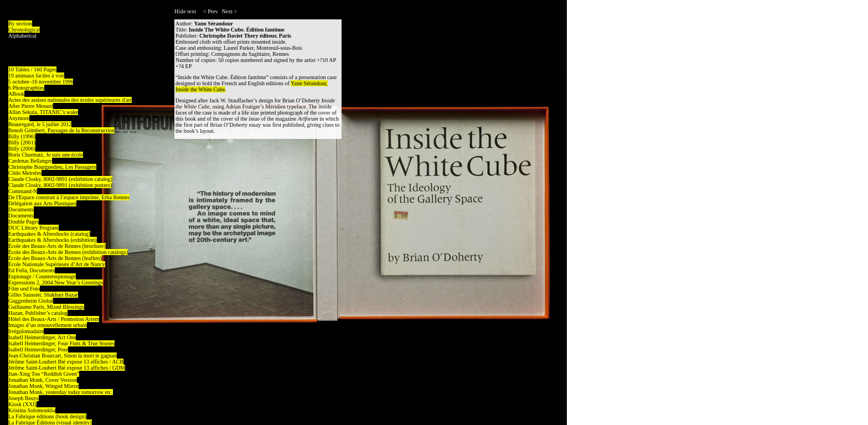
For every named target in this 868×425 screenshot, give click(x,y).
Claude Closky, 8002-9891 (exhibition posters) (60, 185)
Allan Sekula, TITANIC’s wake (43, 112)
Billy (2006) (22, 149)
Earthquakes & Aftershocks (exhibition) (53, 240)
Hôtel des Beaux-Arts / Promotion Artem (54, 319)
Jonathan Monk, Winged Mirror (43, 386)
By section (20, 24)
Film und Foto (24, 289)
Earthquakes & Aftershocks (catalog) (49, 234)
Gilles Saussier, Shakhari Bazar (43, 295)
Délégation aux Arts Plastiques (42, 203)
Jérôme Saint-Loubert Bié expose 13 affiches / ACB (66, 362)
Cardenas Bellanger (30, 161)
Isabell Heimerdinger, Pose (38, 349)
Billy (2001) (22, 142)
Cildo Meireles (25, 173)
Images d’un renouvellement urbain (48, 325)
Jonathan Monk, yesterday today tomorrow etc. (61, 392)
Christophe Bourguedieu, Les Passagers (52, 167)
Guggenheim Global (31, 301)
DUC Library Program (33, 228)
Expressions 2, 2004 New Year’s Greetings (56, 283)
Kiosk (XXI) (22, 404)
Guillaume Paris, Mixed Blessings (46, 307)
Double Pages (24, 222)
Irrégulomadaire (26, 331)
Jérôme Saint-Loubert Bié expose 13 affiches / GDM (67, 368)
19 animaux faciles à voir (36, 76)
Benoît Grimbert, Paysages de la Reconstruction (61, 130)
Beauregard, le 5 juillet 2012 (40, 124)
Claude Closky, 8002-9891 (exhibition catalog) (60, 179)
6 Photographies (26, 88)
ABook (16, 94)
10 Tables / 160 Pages (32, 69)
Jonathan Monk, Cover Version (43, 380)
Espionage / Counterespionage (42, 276)
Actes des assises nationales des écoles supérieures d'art (70, 100)
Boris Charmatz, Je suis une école (46, 155)
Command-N (23, 191)
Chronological (24, 30)
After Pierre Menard (31, 106)
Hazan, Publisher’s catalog (38, 313)
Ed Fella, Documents (32, 270)
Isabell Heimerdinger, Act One (42, 337)
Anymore (19, 118)
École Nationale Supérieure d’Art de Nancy (57, 264)
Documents (21, 209)
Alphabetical (22, 36)
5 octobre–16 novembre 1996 (41, 82)
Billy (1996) (22, 136)
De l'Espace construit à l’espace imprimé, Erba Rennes (69, 197)
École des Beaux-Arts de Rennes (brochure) (57, 246)
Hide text (185, 11)
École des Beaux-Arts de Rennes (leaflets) (55, 258)
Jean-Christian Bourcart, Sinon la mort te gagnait (63, 356)
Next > (230, 11)
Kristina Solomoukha (32, 410)
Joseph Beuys (24, 398)
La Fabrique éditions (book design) (47, 416)
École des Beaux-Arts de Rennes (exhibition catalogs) (68, 252)
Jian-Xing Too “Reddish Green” (44, 374)
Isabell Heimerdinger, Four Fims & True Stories (61, 343)
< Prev (210, 11)
